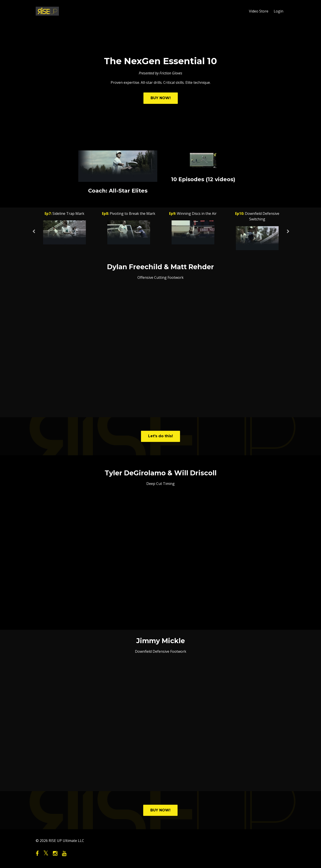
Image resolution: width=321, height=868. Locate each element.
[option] (64, 229)
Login (279, 11)
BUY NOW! (161, 98)
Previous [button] (33, 234)
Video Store (259, 11)
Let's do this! (160, 436)
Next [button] (288, 234)
